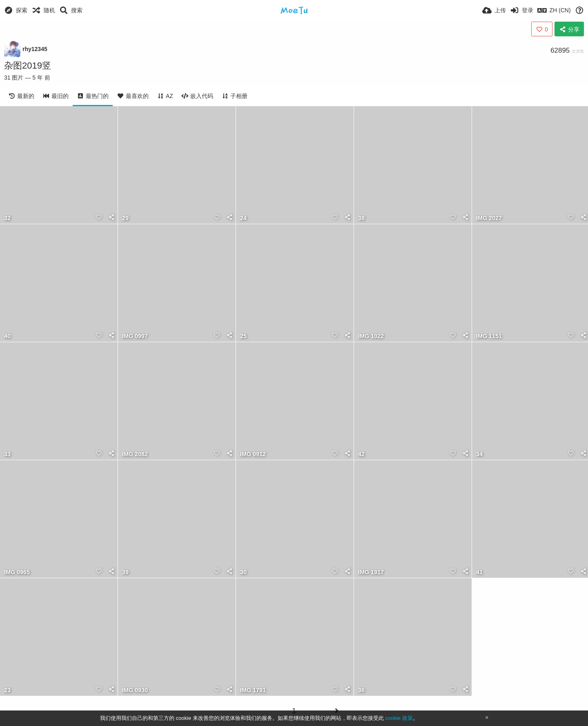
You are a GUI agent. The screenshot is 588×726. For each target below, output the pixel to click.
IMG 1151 (489, 336)
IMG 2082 (135, 454)
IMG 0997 (135, 336)
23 (7, 690)
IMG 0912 (253, 454)
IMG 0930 (135, 690)
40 (7, 336)
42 (361, 454)
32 (7, 218)
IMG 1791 (253, 690)
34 (479, 454)
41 (479, 572)
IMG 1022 (371, 336)
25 (243, 336)
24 (243, 218)
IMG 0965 (17, 572)
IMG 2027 (489, 218)
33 (7, 454)
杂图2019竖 (28, 66)
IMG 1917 (371, 572)
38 (361, 218)
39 (125, 572)
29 (125, 218)
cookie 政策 (399, 718)
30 (243, 572)
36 (361, 690)
